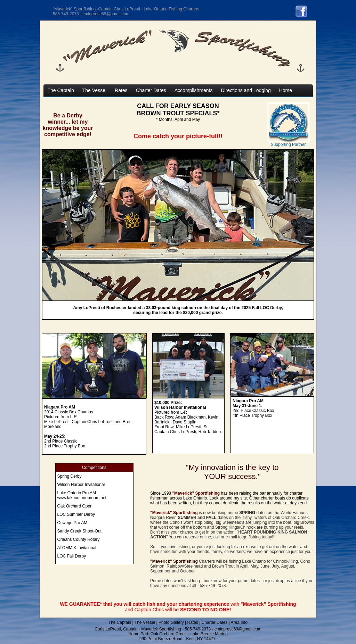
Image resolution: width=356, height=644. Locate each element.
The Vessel (145, 622)
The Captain (120, 622)
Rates (192, 622)
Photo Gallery (171, 622)
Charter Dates (215, 622)
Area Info (239, 622)
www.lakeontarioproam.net (82, 498)
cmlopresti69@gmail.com (238, 629)
